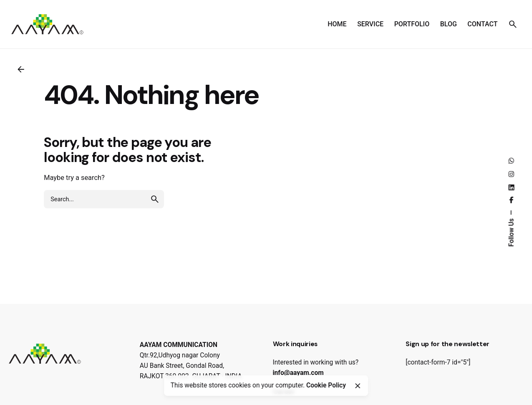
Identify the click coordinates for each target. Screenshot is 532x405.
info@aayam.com (298, 373)
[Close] (358, 386)
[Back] (21, 69)
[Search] (513, 24)
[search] (155, 199)
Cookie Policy (326, 385)
